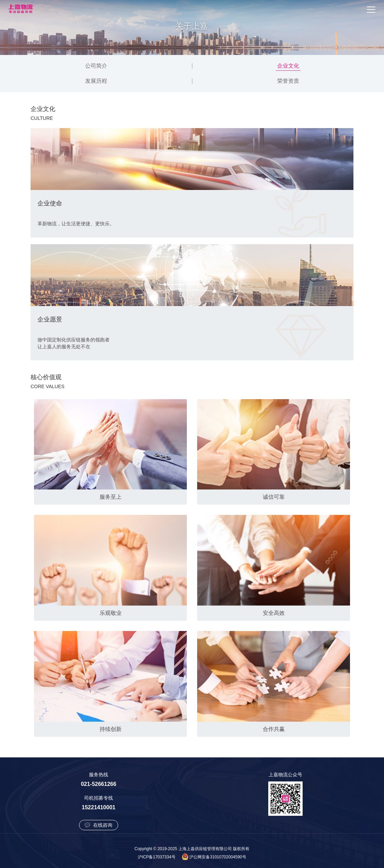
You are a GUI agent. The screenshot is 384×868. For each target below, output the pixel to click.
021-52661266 (98, 784)
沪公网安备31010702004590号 (218, 857)
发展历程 (96, 81)
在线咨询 (99, 825)
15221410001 (99, 807)
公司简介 (96, 66)
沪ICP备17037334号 (156, 857)
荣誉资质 (288, 81)
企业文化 (288, 66)
